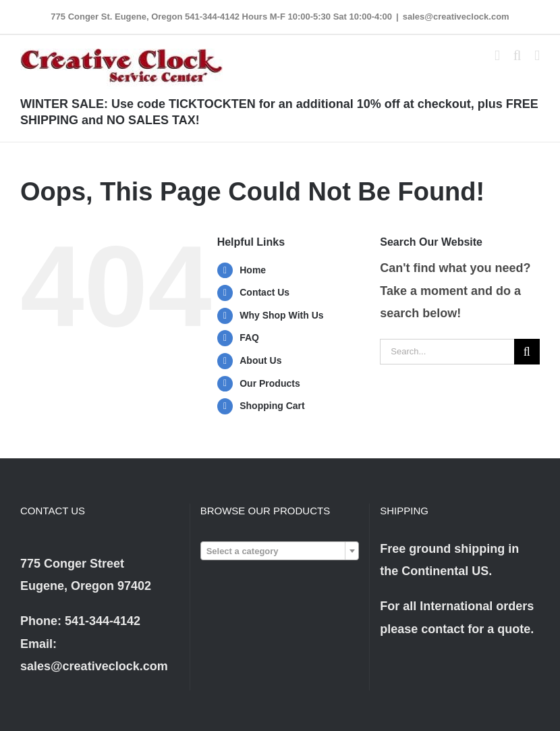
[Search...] (447, 352)
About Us (260, 360)
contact (443, 629)
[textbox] (280, 551)
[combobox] (280, 551)
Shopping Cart (272, 406)
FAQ (249, 337)
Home (253, 270)
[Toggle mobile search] (517, 56)
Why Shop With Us (281, 315)
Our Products (270, 383)
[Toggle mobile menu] (537, 56)
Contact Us (264, 292)
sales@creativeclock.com (456, 17)
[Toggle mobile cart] (497, 56)
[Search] (527, 352)
